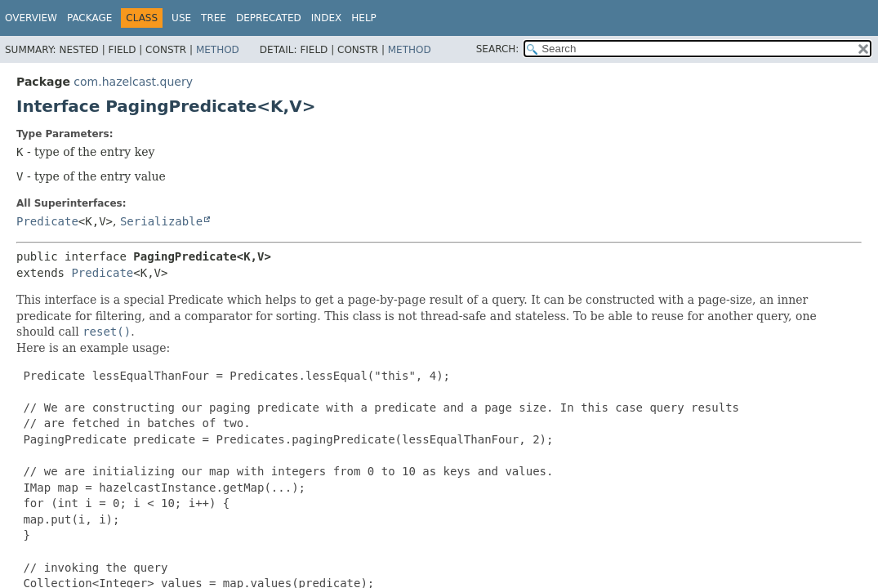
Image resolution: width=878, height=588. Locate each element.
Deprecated (269, 18)
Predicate (47, 221)
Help (364, 18)
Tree (214, 18)
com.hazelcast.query (133, 82)
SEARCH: (498, 49)
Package (89, 18)
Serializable (161, 221)
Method (218, 50)
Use (181, 18)
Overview (31, 18)
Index (327, 18)
